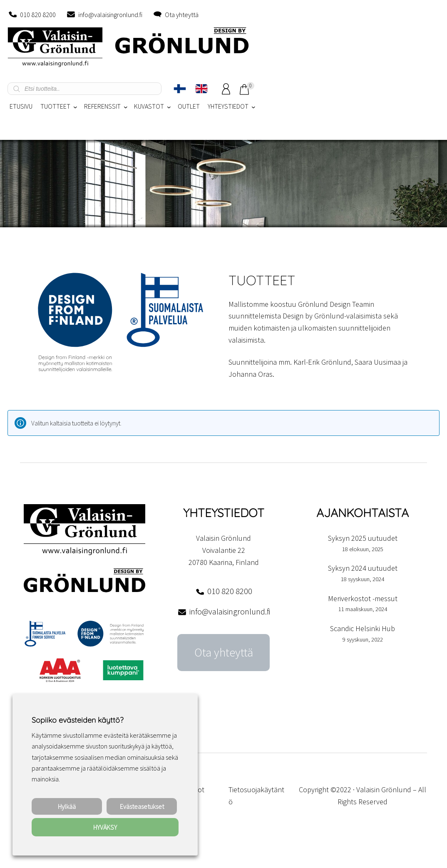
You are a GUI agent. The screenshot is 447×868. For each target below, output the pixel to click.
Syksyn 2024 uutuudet (363, 568)
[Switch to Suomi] (180, 89)
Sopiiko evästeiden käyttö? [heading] (77, 720)
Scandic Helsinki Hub (363, 628)
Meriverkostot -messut (363, 598)
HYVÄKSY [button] (105, 827)
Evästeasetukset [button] (142, 806)
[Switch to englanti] (201, 89)
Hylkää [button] (67, 806)
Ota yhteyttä (182, 15)
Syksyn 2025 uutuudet (363, 538)
